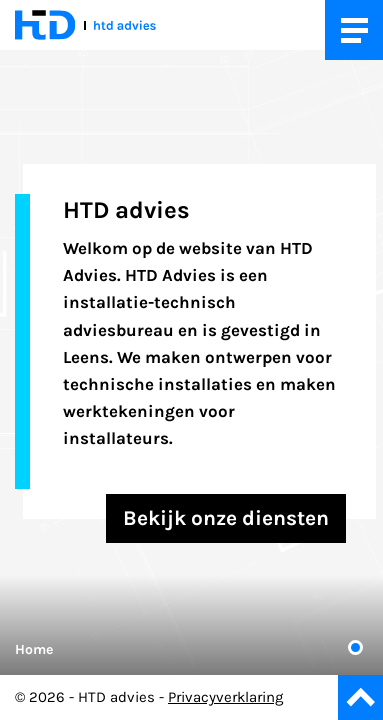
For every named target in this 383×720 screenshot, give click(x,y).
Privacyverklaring (225, 697)
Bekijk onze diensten (226, 518)
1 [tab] (355, 647)
